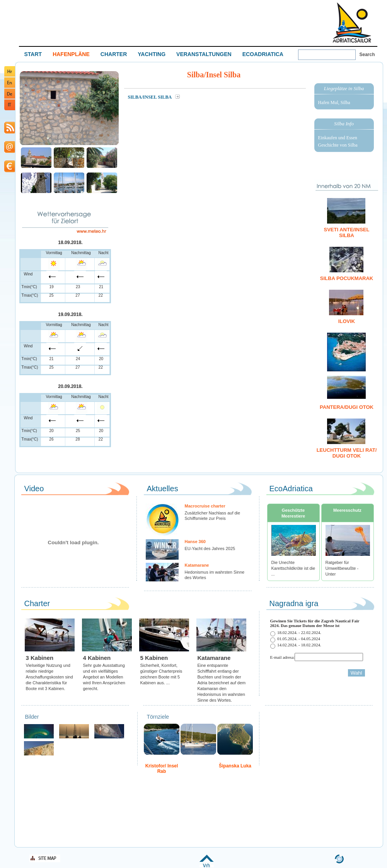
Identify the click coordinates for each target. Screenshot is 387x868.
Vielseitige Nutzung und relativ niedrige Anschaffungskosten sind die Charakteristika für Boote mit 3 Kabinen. (49, 677)
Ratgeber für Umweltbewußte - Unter (342, 568)
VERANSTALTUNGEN (204, 54)
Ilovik (347, 321)
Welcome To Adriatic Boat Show (352, 22)
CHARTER (114, 54)
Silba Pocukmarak (347, 278)
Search (367, 55)
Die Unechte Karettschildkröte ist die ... (293, 568)
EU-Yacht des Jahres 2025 (210, 548)
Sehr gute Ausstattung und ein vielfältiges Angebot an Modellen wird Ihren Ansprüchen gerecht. (104, 677)
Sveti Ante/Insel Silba (347, 232)
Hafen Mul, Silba (334, 103)
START (33, 54)
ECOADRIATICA (263, 54)
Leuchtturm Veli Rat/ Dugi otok (347, 453)
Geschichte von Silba (338, 145)
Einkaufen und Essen (338, 138)
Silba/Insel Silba (150, 97)
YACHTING (152, 54)
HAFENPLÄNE (71, 54)
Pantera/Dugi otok (347, 407)
